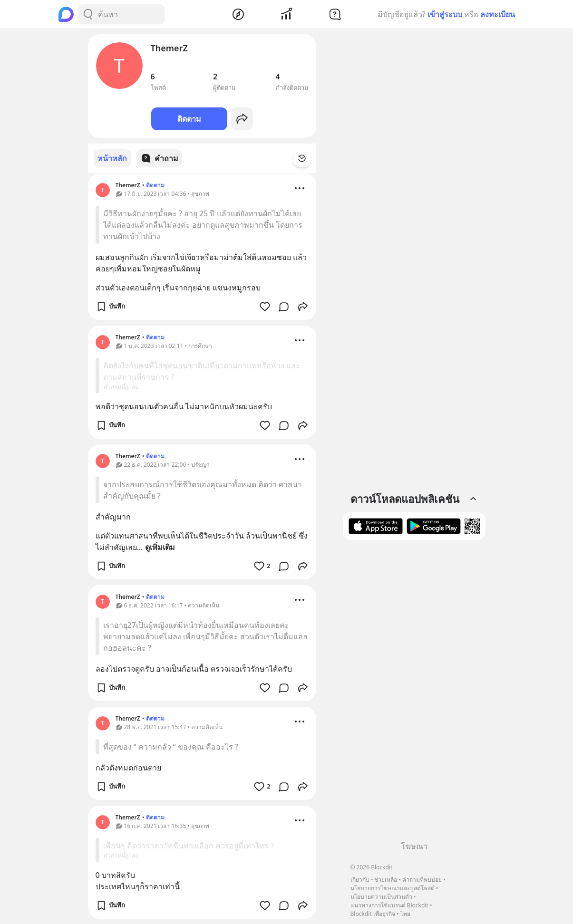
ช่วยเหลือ (386, 880)
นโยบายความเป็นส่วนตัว (381, 897)
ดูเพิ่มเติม (160, 547)
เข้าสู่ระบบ (445, 14)
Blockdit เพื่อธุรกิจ (373, 914)
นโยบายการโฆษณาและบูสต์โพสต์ (393, 888)
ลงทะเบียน (498, 14)
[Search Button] (88, 14)
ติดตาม (189, 119)
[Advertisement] (414, 694)
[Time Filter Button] (308, 158)
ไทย (405, 914)
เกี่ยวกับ (360, 880)
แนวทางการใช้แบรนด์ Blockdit (389, 905)
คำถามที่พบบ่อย (422, 880)
